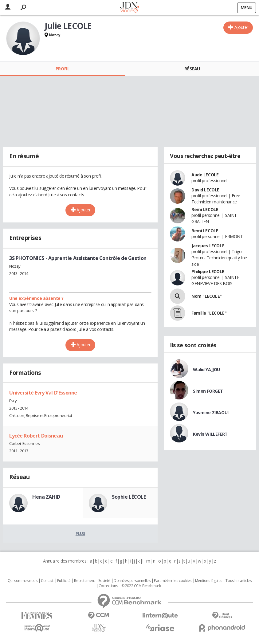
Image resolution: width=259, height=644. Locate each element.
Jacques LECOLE (208, 246)
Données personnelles (132, 581)
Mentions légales (209, 581)
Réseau (192, 69)
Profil (63, 69)
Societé (104, 581)
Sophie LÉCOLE (129, 497)
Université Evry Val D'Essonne (43, 393)
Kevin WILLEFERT (210, 434)
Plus (80, 533)
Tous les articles (238, 581)
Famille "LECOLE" (209, 313)
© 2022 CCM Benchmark (141, 586)
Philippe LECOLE (208, 271)
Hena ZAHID (46, 497)
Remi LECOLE (205, 209)
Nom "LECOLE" (207, 296)
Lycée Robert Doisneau (36, 436)
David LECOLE (205, 190)
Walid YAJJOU (206, 369)
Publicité (64, 581)
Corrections (108, 586)
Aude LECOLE (205, 175)
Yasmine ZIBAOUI (211, 412)
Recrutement (84, 581)
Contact (47, 581)
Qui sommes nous (23, 581)
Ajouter (241, 27)
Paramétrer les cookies (173, 581)
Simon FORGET (208, 391)
